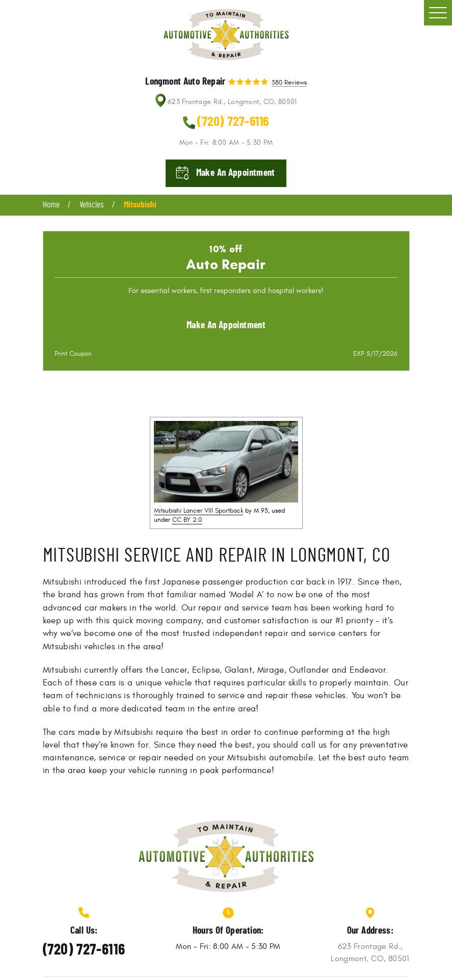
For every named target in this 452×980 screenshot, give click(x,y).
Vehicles (91, 205)
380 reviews (289, 83)
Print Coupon (73, 354)
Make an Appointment (226, 325)
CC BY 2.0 (187, 520)
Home (51, 205)
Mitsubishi (140, 205)
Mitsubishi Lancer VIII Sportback (198, 511)
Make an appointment (236, 173)
